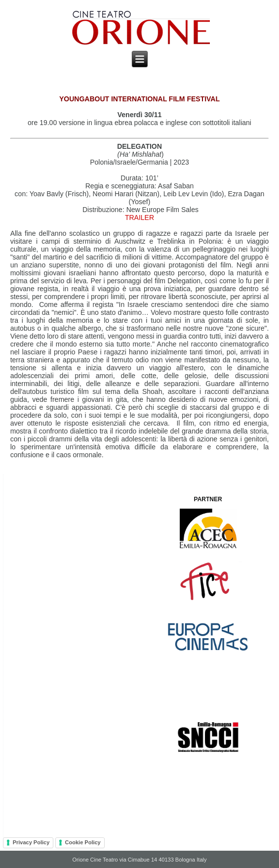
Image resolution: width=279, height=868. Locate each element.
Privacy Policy (31, 842)
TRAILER (139, 217)
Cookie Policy (83, 842)
